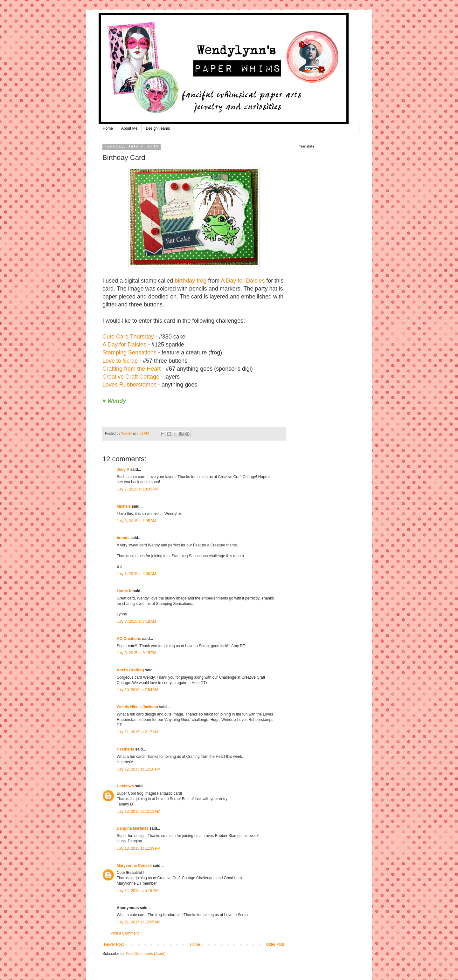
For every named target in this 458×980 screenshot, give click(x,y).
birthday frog (191, 281)
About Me (129, 128)
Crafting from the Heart (132, 369)
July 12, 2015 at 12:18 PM (139, 769)
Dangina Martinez (132, 828)
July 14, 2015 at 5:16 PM (138, 891)
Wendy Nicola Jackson (137, 707)
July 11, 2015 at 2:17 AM (137, 732)
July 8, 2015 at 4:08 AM (136, 574)
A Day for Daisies (243, 281)
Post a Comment (125, 933)
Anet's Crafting (130, 670)
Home (108, 128)
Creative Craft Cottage (131, 377)
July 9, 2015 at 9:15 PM (136, 653)
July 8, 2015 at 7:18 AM (136, 621)
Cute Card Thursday (128, 337)
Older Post (275, 944)
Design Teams (158, 128)
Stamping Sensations (129, 353)
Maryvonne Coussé (134, 866)
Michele (124, 506)
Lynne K (124, 591)
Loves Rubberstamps (129, 385)
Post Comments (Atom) (146, 954)
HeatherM (125, 749)
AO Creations (129, 639)
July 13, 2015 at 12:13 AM (139, 812)
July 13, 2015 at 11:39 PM (139, 848)
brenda (123, 538)
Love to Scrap (120, 361)
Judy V (123, 469)
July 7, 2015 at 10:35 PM (138, 489)
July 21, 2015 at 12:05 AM (139, 922)
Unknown (125, 786)
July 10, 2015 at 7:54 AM (137, 690)
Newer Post (114, 944)
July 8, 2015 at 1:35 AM (136, 521)
